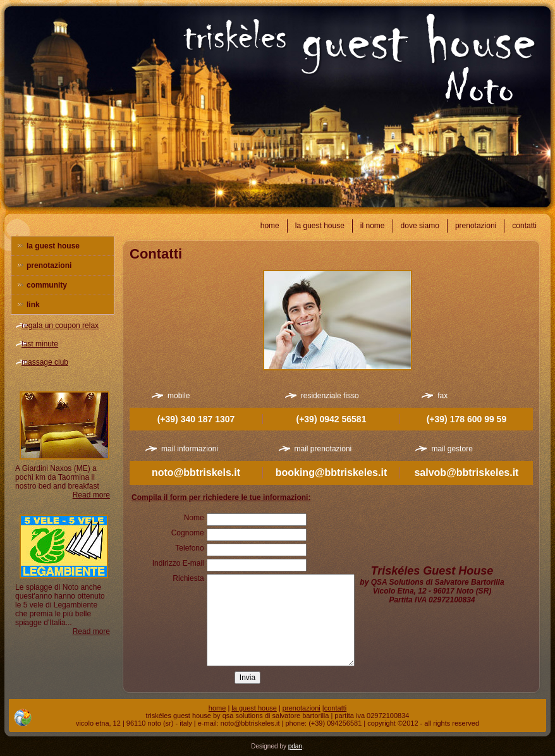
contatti (524, 226)
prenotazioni (476, 226)
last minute (40, 344)
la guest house (320, 226)
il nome (373, 226)
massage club (45, 362)
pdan (295, 746)
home (270, 226)
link (33, 305)
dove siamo (420, 226)
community (47, 285)
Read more (91, 495)
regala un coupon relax (60, 326)
